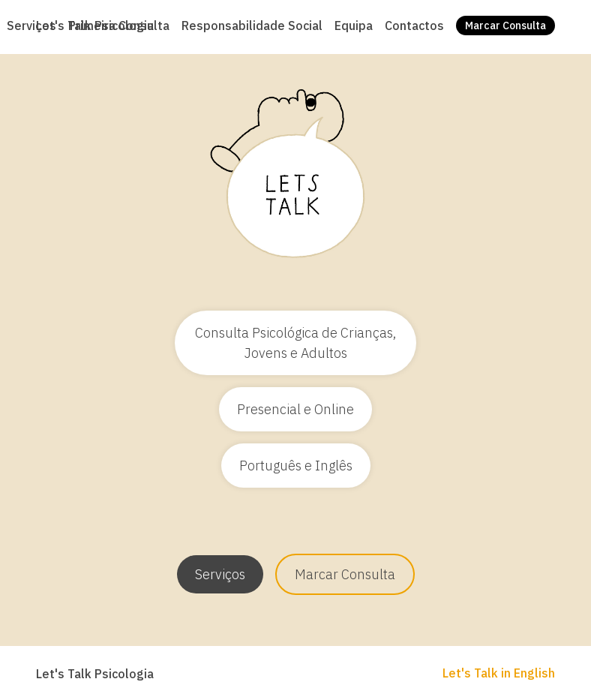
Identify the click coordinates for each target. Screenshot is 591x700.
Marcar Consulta (345, 574)
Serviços (220, 574)
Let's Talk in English (499, 673)
